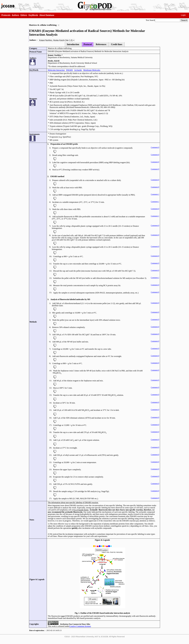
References (101, 44)
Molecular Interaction (56, 70)
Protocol (88, 44)
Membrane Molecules (92, 70)
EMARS (69, 70)
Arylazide (78, 70)
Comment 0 (155, 147)
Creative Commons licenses (80, 626)
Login (183, 15)
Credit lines (117, 44)
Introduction (73, 44)
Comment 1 (155, 194)
